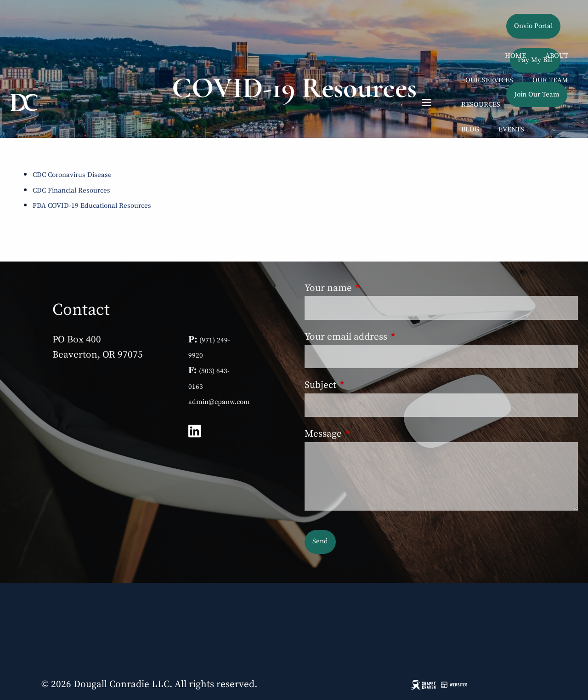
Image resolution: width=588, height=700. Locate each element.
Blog (470, 129)
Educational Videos (499, 154)
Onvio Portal (533, 26)
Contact (553, 179)
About (557, 56)
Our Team (550, 80)
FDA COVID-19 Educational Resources (92, 206)
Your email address (393, 337)
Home (515, 56)
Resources (481, 105)
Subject (368, 385)
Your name (376, 288)
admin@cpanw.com (219, 402)
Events (511, 129)
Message (370, 434)
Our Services (489, 80)
